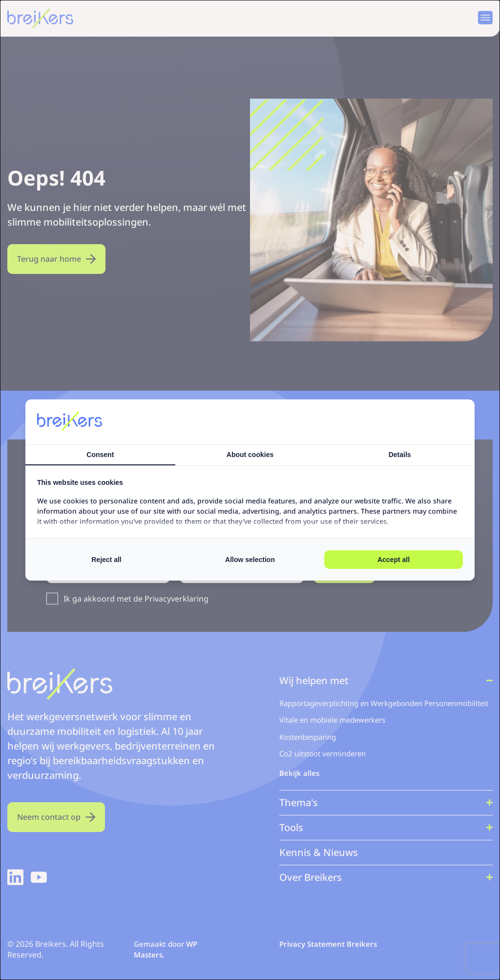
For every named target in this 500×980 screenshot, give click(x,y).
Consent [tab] (100, 455)
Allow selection (250, 560)
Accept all (394, 560)
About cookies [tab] (250, 455)
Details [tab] (400, 455)
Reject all (106, 560)
